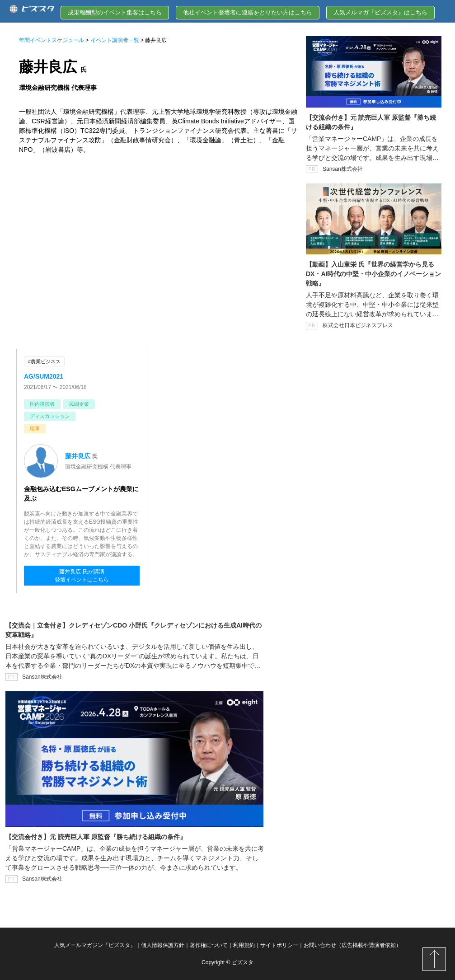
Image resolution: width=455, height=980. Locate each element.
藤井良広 (78, 456)
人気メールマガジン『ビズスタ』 (95, 945)
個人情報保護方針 (163, 945)
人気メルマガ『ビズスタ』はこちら (380, 12)
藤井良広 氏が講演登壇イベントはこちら (82, 576)
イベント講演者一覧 (115, 40)
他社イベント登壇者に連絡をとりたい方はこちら (248, 12)
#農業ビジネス (44, 361)
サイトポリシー (279, 945)
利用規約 (244, 945)
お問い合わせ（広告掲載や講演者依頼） (352, 945)
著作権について (209, 945)
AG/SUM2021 (44, 376)
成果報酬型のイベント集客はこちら (115, 12)
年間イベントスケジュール (52, 40)
